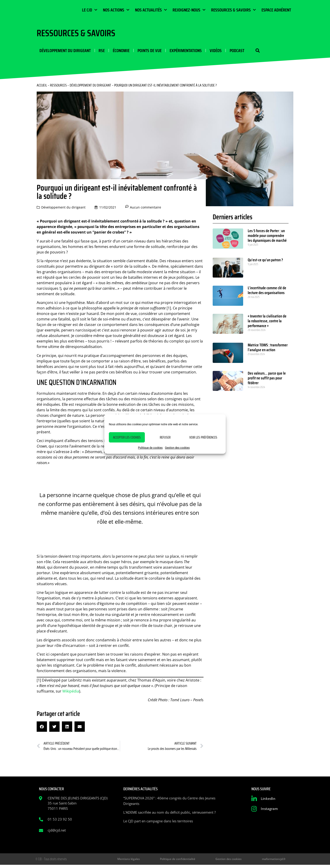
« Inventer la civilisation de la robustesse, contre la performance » (267, 323)
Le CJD (90, 10)
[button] (247, 51)
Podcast (229, 51)
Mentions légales (166, 861)
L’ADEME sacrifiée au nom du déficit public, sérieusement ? (169, 814)
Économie (117, 51)
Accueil (42, 87)
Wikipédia (71, 693)
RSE (98, 51)
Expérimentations (179, 51)
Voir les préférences (203, 437)
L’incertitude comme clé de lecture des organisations (267, 292)
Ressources (58, 87)
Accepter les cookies (127, 437)
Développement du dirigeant (62, 51)
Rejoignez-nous (189, 10)
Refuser (165, 437)
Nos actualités (151, 10)
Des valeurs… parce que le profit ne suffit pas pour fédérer (267, 380)
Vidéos (209, 51)
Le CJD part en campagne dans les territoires (158, 823)
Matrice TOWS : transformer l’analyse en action (268, 349)
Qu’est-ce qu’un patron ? (265, 262)
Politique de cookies (150, 448)
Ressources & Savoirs (233, 10)
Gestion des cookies (177, 448)
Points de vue (144, 51)
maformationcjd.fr (278, 861)
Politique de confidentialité (204, 861)
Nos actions (116, 10)
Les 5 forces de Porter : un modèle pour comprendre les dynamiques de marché (267, 237)
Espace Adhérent (276, 10)
